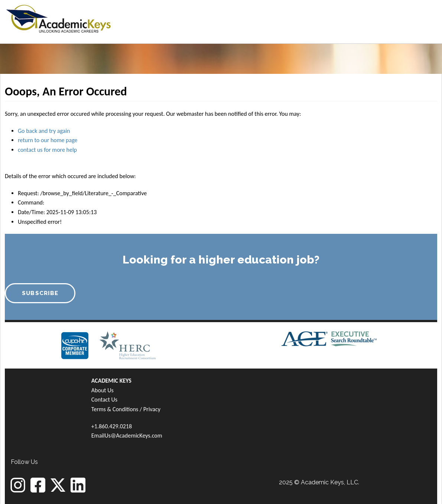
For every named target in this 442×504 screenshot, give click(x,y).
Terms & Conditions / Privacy (126, 409)
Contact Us (104, 400)
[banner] (58, 18)
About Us (103, 390)
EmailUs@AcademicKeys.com (127, 436)
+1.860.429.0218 (112, 426)
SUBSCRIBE (40, 293)
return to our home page (48, 140)
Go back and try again (44, 131)
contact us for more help (47, 150)
